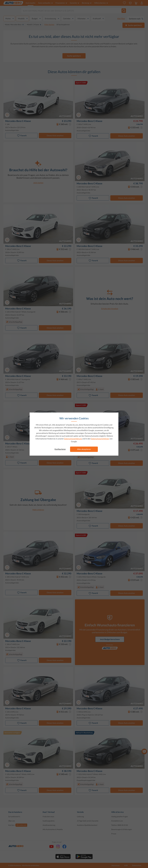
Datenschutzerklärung (73, 439)
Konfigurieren (60, 449)
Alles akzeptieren (84, 449)
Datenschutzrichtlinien (100, 439)
